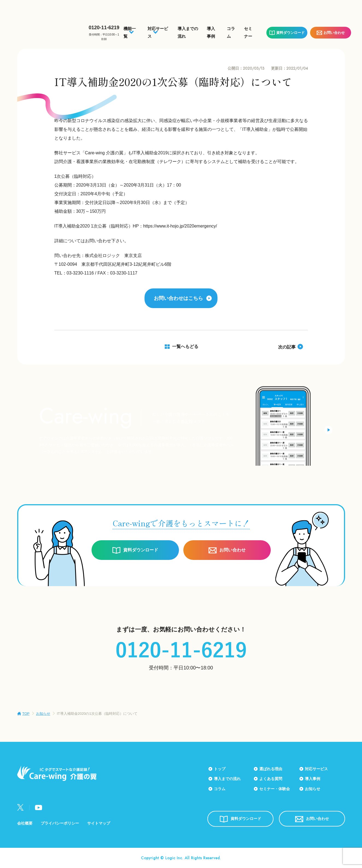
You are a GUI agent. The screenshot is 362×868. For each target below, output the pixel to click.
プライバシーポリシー (60, 823)
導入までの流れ (227, 779)
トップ (220, 769)
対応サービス (316, 769)
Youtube (39, 808)
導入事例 (313, 779)
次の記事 (287, 347)
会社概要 (25, 823)
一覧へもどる (185, 346)
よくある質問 (271, 779)
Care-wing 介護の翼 (47, 29)
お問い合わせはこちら (178, 298)
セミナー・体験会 (275, 789)
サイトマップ (99, 823)
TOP (26, 714)
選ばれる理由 (271, 769)
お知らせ (43, 714)
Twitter (20, 807)
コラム (220, 789)
